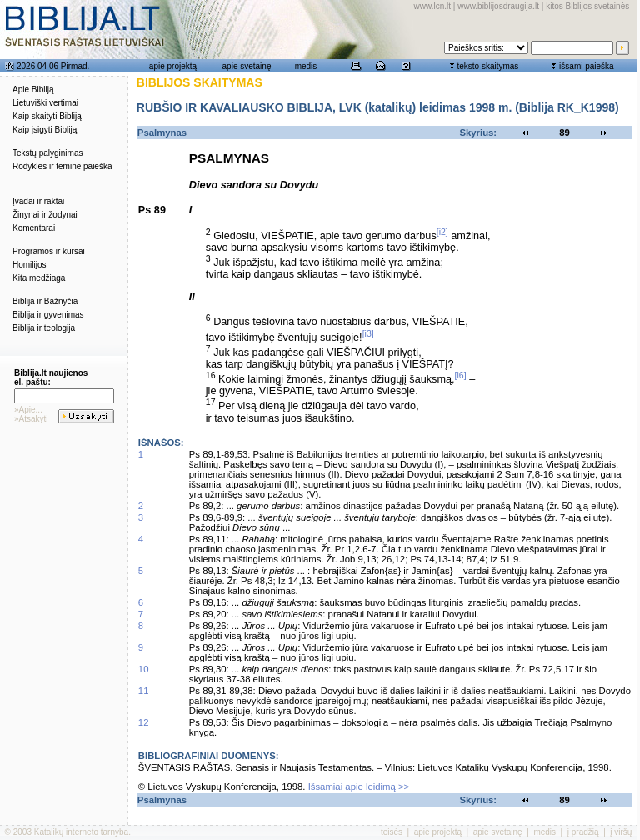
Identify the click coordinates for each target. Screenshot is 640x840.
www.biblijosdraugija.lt (498, 6)
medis (306, 66)
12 (144, 722)
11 (144, 691)
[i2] (442, 232)
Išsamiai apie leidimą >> (359, 787)
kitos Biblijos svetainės (587, 6)
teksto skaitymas (487, 66)
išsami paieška (587, 66)
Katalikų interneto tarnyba (81, 832)
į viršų (621, 832)
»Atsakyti (31, 419)
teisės (392, 832)
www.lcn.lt (432, 6)
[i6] (461, 375)
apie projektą (173, 66)
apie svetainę (247, 66)
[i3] (368, 333)
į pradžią (583, 832)
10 (144, 669)
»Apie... (28, 410)
